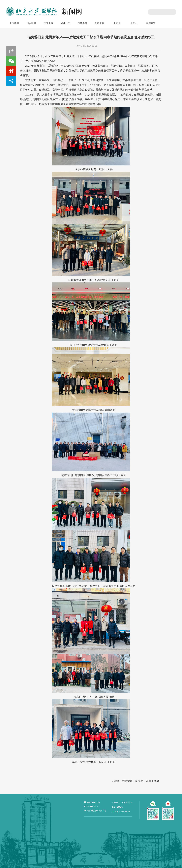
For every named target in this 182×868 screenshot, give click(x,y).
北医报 (117, 23)
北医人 (134, 23)
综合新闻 (31, 23)
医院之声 (48, 23)
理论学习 (82, 23)
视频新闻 (151, 23)
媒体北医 (65, 23)
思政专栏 (100, 23)
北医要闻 (14, 23)
